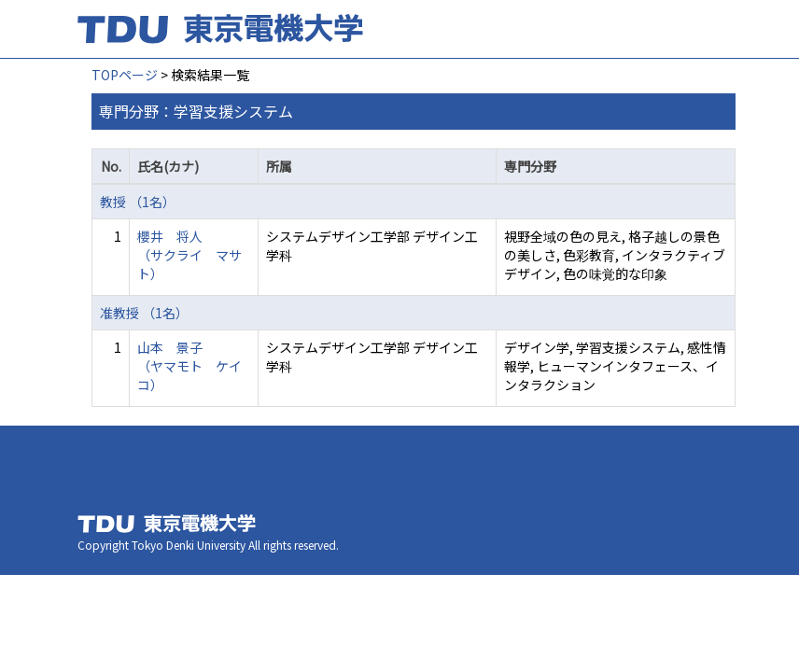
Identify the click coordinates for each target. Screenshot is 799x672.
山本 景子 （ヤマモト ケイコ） (189, 366)
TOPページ (125, 75)
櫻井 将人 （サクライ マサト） (189, 255)
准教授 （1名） (144, 313)
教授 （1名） (138, 202)
